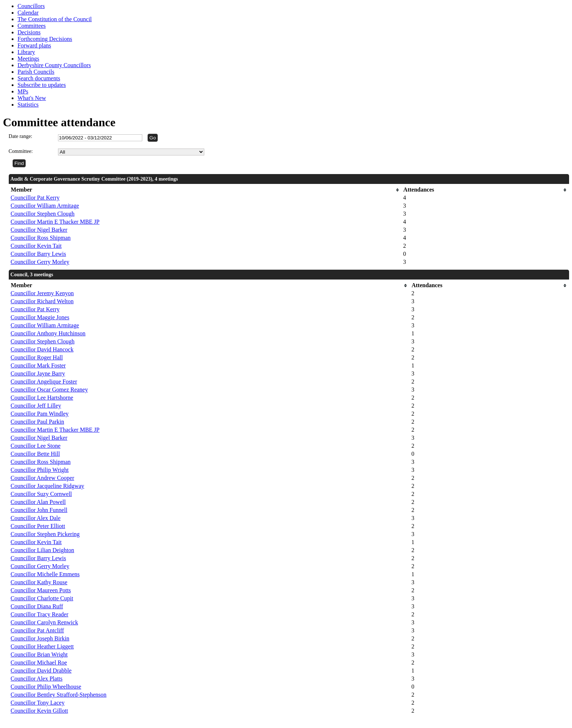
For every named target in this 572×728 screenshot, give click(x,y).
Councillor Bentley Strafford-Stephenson (59, 695)
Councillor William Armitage (45, 206)
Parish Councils (36, 72)
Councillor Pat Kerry (35, 198)
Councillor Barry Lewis (38, 254)
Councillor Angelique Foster (44, 382)
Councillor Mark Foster (38, 365)
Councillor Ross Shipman (40, 238)
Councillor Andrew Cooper (42, 478)
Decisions (29, 32)
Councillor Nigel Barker (39, 230)
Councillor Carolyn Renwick (44, 622)
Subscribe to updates (42, 85)
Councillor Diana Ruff (37, 606)
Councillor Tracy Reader (39, 614)
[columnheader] (205, 190)
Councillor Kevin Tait (36, 246)
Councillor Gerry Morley (40, 262)
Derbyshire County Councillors (54, 65)
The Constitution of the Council (55, 19)
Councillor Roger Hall (37, 357)
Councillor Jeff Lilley (36, 406)
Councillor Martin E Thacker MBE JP (55, 222)
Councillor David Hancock (42, 349)
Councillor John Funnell (39, 510)
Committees (32, 26)
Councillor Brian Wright (39, 654)
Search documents (39, 78)
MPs (23, 91)
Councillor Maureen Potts (41, 590)
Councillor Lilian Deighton (42, 550)
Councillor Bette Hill (35, 454)
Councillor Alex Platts (36, 679)
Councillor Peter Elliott (38, 526)
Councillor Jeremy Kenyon (42, 293)
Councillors (31, 6)
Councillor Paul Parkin (37, 422)
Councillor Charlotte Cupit (42, 598)
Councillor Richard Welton (42, 301)
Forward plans (34, 45)
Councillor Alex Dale (36, 518)
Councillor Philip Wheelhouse (46, 687)
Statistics (28, 105)
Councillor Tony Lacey (38, 703)
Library (26, 52)
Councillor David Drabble (41, 671)
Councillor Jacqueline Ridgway (47, 486)
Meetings (28, 59)
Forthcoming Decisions (45, 39)
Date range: (21, 136)
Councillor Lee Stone (36, 446)
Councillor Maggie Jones (40, 317)
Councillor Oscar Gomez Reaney (49, 390)
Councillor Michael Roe (39, 662)
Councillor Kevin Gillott (39, 711)
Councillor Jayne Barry (38, 373)
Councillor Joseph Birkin (40, 638)
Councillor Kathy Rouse (39, 582)
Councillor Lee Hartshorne (42, 398)
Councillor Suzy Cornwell (41, 494)
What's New (32, 98)
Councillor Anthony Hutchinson (48, 333)
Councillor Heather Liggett (42, 646)
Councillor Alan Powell (38, 502)
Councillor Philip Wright (40, 470)
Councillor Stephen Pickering (45, 534)
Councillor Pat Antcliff (37, 630)
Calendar (28, 13)
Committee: (21, 151)
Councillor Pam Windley (40, 414)
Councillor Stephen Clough (42, 214)
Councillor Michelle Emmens (45, 574)
